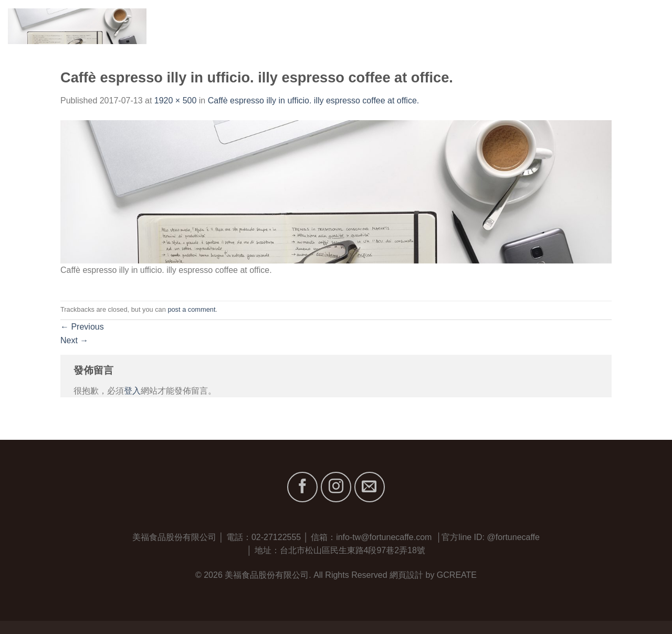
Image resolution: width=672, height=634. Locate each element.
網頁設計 (406, 575)
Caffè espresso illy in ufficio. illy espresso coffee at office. (314, 101)
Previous (82, 327)
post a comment (191, 309)
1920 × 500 (176, 101)
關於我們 (482, 26)
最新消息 (599, 26)
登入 (132, 391)
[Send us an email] (370, 487)
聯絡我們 (647, 26)
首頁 (443, 26)
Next (74, 340)
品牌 (526, 26)
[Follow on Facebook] (302, 487)
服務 (560, 26)
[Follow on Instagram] (336, 487)
